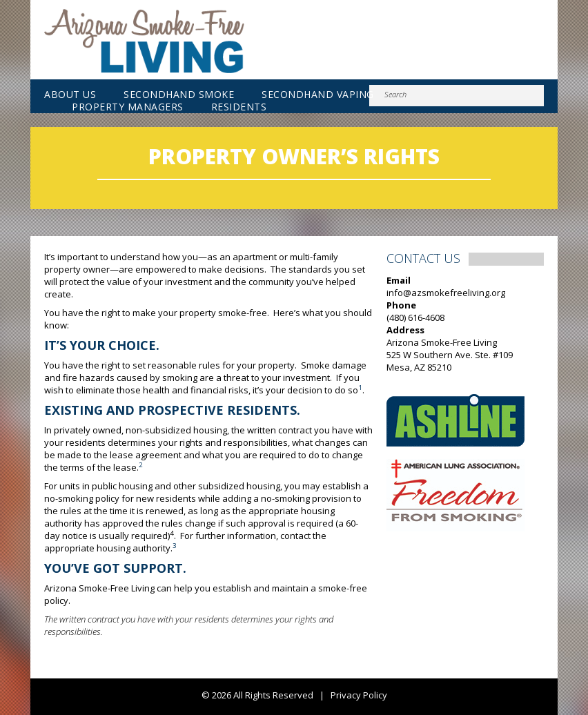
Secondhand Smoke (179, 95)
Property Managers (128, 107)
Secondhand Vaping (318, 95)
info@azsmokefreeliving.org (446, 293)
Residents (239, 107)
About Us (70, 95)
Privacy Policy (359, 695)
